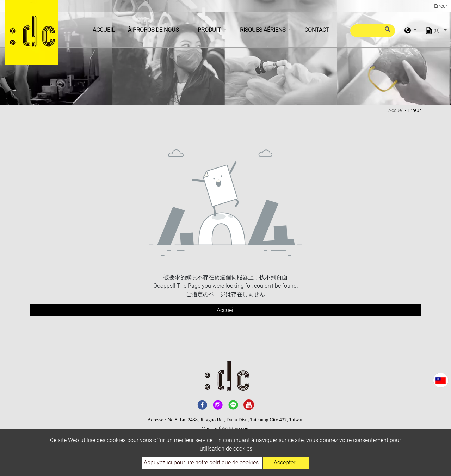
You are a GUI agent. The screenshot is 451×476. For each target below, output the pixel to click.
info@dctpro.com (232, 429)
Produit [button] (210, 30)
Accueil (105, 29)
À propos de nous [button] (154, 30)
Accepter (285, 462)
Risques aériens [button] (263, 30)
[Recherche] (373, 31)
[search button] (386, 32)
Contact (317, 30)
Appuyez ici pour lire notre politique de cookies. (202, 462)
